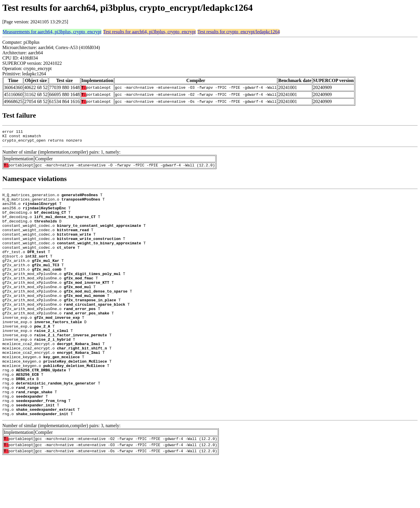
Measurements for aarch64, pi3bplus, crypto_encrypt (52, 32)
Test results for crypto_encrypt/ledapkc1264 (239, 32)
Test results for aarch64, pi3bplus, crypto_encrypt (149, 32)
